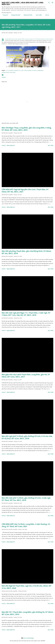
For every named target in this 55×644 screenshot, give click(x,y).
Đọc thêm (51, 145)
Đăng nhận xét (11, 145)
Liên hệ (46, 15)
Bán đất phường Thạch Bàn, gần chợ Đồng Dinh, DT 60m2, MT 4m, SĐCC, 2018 (27, 252)
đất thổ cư (25, 70)
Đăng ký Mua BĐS (15, 15)
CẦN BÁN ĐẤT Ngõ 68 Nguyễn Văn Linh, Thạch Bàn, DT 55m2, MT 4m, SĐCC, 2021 (25, 190)
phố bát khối (5, 72)
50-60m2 (11, 70)
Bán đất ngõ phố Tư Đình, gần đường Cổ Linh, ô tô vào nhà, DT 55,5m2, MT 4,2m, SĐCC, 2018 (27, 437)
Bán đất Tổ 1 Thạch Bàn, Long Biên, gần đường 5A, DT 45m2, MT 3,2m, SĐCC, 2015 (27, 613)
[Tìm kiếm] (49, 3)
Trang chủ (4, 15)
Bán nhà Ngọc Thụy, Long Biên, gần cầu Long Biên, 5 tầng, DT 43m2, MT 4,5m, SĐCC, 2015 (27, 129)
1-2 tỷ (7, 70)
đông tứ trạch (32, 70)
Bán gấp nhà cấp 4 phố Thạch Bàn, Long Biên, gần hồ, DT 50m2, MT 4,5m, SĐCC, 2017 (26, 376)
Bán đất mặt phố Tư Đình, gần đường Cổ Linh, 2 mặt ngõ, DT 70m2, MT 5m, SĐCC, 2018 (26, 499)
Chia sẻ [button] (4, 77)
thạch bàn (12, 72)
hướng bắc (40, 70)
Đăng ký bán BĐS (27, 15)
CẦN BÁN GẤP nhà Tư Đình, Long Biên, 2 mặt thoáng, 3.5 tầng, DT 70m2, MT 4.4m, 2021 (26, 525)
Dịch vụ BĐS (38, 15)
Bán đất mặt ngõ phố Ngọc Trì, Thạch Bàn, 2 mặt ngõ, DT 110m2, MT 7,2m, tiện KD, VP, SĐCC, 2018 (26, 314)
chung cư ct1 (17, 70)
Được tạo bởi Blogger (27, 638)
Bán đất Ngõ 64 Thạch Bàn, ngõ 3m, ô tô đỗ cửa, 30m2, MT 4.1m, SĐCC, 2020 (27, 587)
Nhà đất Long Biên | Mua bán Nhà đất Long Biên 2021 (23, 3)
